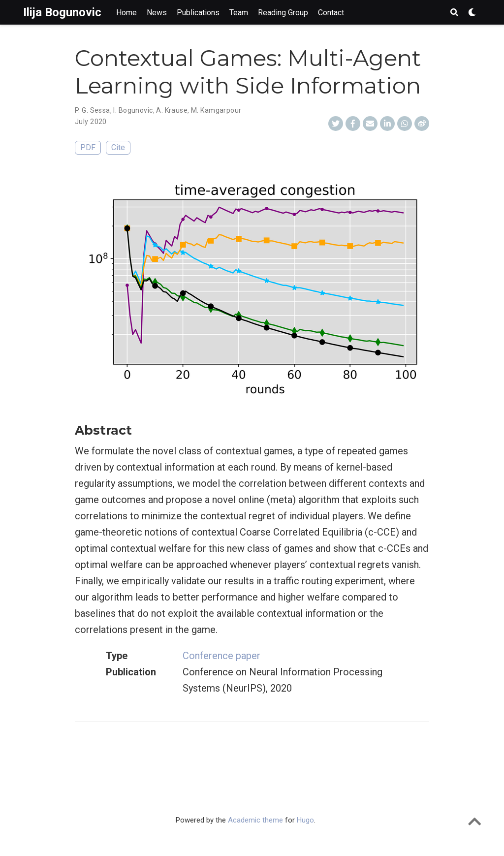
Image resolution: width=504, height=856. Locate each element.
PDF (88, 147)
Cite (118, 147)
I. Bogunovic (133, 110)
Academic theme (255, 820)
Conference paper (221, 656)
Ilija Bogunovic (62, 12)
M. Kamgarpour (216, 110)
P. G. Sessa (93, 110)
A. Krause (172, 110)
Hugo (305, 820)
